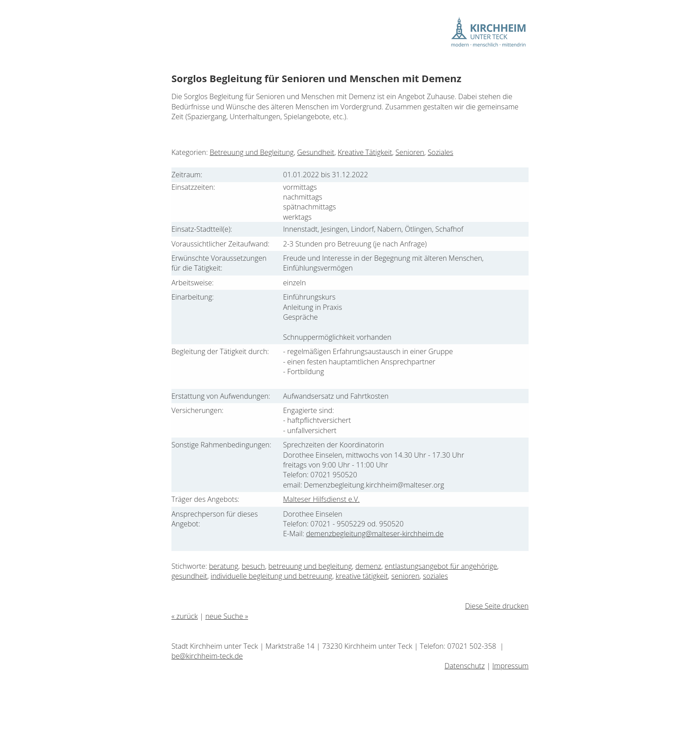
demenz (368, 566)
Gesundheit (316, 152)
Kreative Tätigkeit (365, 152)
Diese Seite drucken (497, 606)
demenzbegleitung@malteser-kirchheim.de (375, 534)
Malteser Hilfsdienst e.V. (321, 499)
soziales (435, 576)
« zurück (185, 616)
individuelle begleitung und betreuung (271, 576)
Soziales (440, 152)
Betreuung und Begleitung (252, 152)
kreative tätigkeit (362, 576)
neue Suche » (227, 616)
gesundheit (189, 576)
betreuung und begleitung (310, 566)
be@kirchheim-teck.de (207, 656)
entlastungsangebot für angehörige (441, 566)
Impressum (510, 666)
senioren (405, 576)
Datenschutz (465, 666)
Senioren (410, 152)
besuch (253, 566)
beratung (224, 566)
